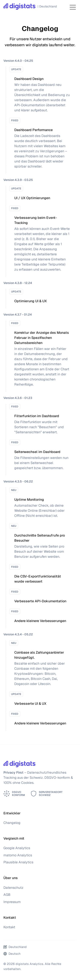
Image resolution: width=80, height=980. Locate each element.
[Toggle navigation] (73, 7)
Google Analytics (17, 848)
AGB (7, 895)
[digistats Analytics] (29, 7)
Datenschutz (13, 888)
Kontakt (9, 927)
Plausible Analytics (18, 862)
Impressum (12, 902)
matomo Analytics (18, 855)
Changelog (12, 823)
